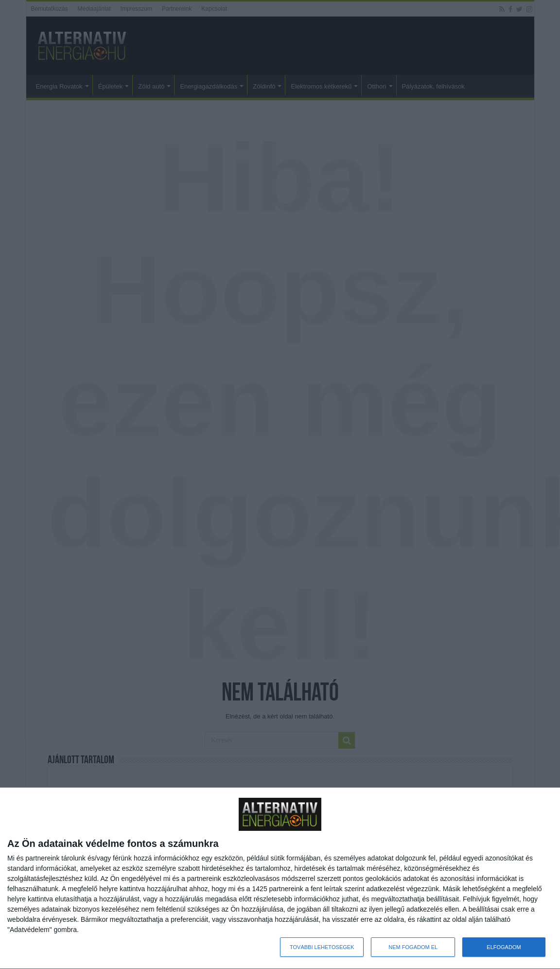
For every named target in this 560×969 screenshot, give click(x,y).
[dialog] (280, 879)
